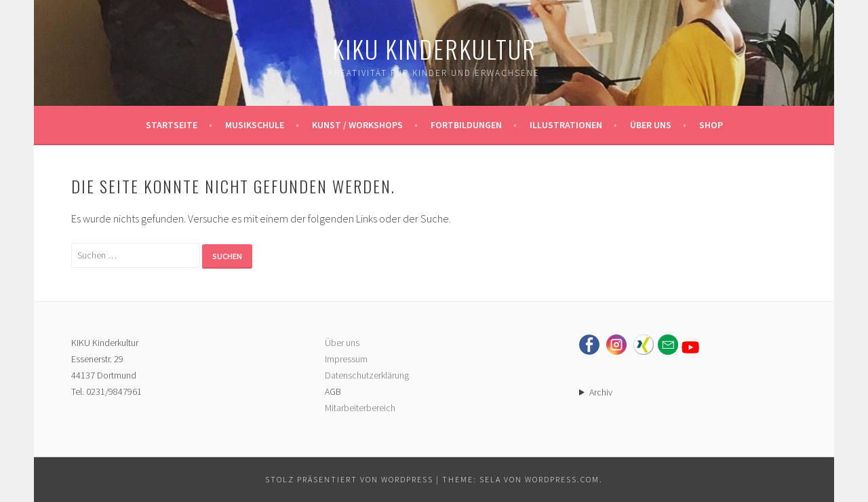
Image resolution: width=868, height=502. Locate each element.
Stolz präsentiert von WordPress (349, 479)
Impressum (346, 359)
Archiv (601, 392)
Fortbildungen (466, 125)
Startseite (172, 125)
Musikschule (255, 125)
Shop (711, 125)
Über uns (651, 125)
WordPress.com (562, 479)
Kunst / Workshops (357, 125)
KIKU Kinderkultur (434, 49)
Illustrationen (566, 125)
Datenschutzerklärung (367, 375)
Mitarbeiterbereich (360, 408)
